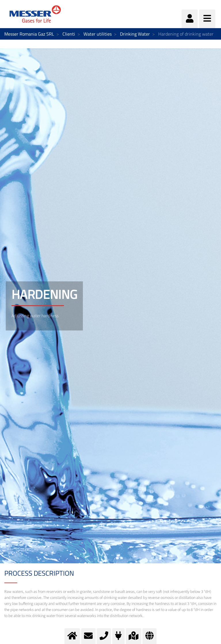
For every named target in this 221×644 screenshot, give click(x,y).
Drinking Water (135, 34)
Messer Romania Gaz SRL (29, 34)
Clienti (69, 34)
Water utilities (98, 34)
